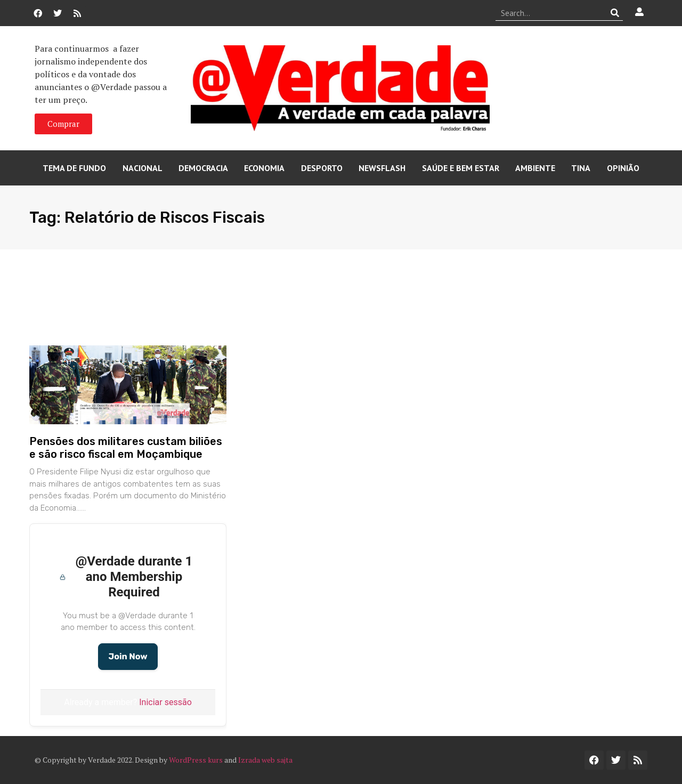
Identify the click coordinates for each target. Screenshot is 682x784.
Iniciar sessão (165, 702)
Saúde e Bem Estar (461, 168)
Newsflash (382, 168)
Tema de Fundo (74, 168)
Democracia (203, 168)
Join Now (128, 656)
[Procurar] (615, 13)
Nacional (143, 168)
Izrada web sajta (265, 760)
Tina (581, 168)
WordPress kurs (196, 760)
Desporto (322, 168)
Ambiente (535, 168)
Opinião (623, 168)
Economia (264, 168)
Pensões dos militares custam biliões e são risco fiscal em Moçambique (126, 448)
